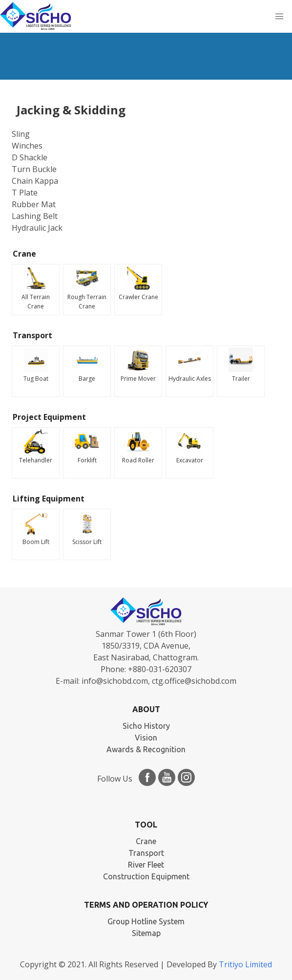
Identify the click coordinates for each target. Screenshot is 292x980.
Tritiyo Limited (245, 964)
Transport (146, 853)
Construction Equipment (146, 876)
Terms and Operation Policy (146, 905)
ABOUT (146, 709)
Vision (146, 738)
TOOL (146, 825)
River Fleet (146, 865)
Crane (146, 841)
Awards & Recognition (146, 749)
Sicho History (146, 726)
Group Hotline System (146, 921)
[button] (279, 17)
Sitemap (146, 933)
